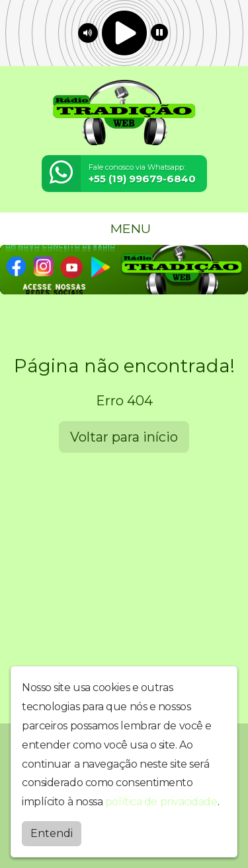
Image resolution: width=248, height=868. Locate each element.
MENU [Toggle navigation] (124, 228)
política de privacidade (161, 802)
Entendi (52, 833)
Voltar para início (124, 437)
